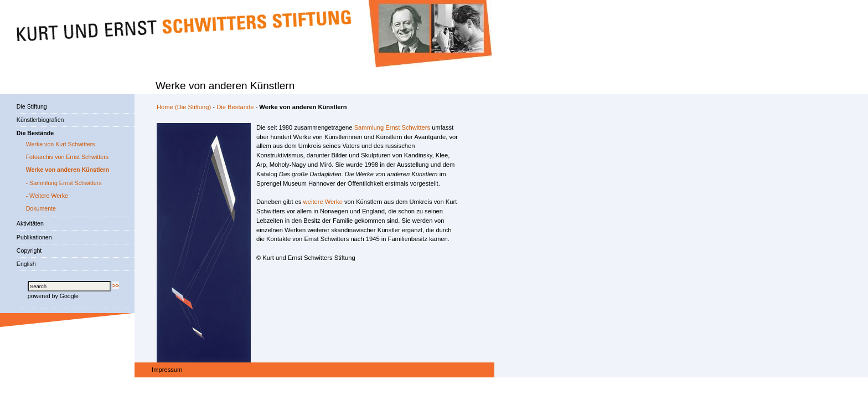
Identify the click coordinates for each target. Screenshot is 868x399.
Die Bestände (235, 107)
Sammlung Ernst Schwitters (392, 127)
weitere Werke (323, 202)
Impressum (167, 370)
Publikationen (34, 237)
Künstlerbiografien (40, 120)
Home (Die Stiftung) (184, 107)
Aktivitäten (30, 223)
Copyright (29, 250)
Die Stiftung (32, 106)
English (26, 264)
